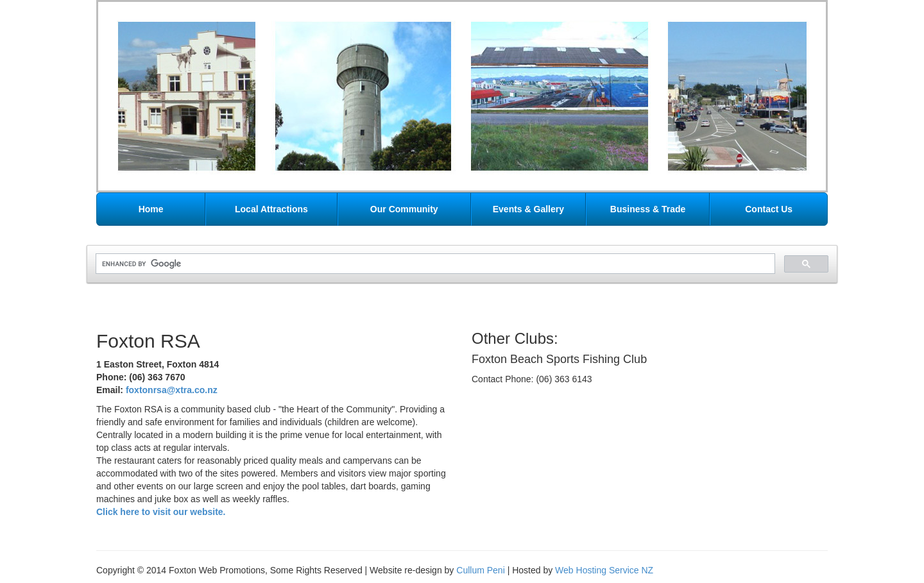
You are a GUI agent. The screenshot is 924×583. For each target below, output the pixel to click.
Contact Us (769, 209)
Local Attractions (271, 209)
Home (151, 209)
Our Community (404, 209)
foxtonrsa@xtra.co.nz (172, 390)
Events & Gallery (528, 209)
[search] (434, 264)
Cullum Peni (480, 570)
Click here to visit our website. (161, 512)
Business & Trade (648, 209)
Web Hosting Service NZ (604, 570)
